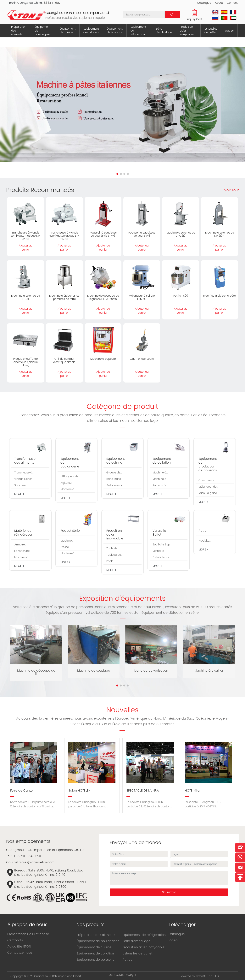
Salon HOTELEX (79, 791)
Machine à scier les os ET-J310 (25, 297)
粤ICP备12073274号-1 (123, 975)
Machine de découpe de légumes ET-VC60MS (103, 297)
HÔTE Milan (193, 791)
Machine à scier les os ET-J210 (181, 234)
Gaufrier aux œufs (142, 359)
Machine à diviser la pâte (219, 296)
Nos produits (90, 925)
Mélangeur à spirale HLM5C (142, 297)
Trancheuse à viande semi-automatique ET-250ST (64, 236)
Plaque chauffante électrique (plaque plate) (25, 362)
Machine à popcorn (103, 359)
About (219, 3)
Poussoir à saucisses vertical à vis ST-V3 (103, 234)
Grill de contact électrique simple (64, 360)
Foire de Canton (22, 791)
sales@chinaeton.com (37, 862)
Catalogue (204, 3)
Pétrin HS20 (181, 296)
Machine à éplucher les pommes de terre (64, 297)
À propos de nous (27, 925)
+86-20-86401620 (27, 856)
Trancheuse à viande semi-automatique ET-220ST (26, 236)
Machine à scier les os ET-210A (220, 234)
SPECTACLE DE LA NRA (143, 791)
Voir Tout (231, 190)
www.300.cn (204, 976)
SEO (216, 976)
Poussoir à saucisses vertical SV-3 (142, 234)
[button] (117, 174)
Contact (232, 3)
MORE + (19, 494)
